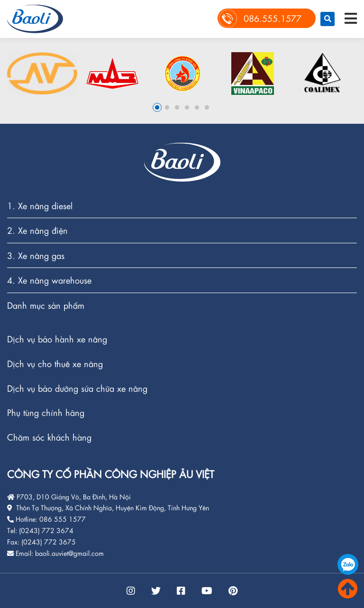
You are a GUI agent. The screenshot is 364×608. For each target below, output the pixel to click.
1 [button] (157, 107)
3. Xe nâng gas (36, 256)
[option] (42, 73)
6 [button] (207, 107)
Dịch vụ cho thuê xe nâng (55, 364)
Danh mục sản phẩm (46, 305)
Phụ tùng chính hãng (46, 413)
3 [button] (177, 107)
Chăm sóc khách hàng (49, 437)
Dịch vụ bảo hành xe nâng (57, 339)
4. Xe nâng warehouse (49, 281)
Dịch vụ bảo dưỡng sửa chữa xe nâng (77, 389)
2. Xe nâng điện (37, 231)
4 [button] (187, 107)
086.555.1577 (348, 564)
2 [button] (167, 107)
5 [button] (197, 107)
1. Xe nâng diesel (40, 206)
